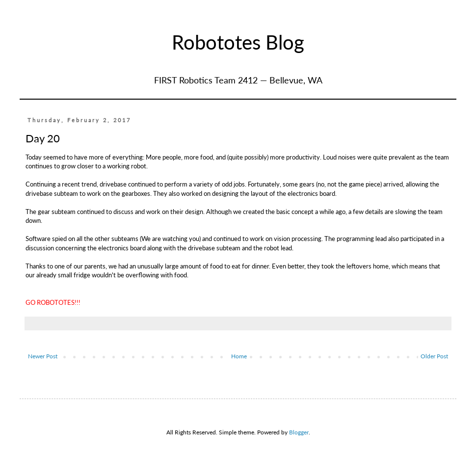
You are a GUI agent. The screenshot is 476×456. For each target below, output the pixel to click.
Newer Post (43, 356)
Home (239, 356)
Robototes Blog (238, 42)
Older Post (434, 356)
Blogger (299, 432)
